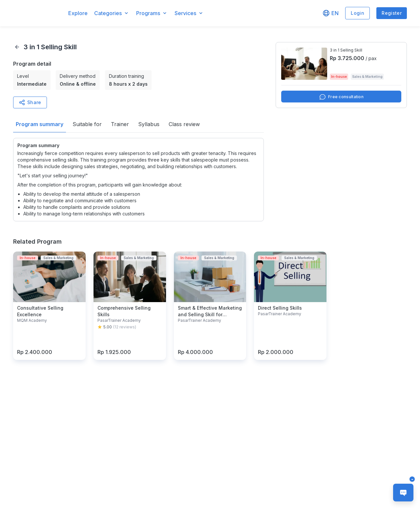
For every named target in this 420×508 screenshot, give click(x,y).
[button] (37, 13)
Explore (78, 13)
